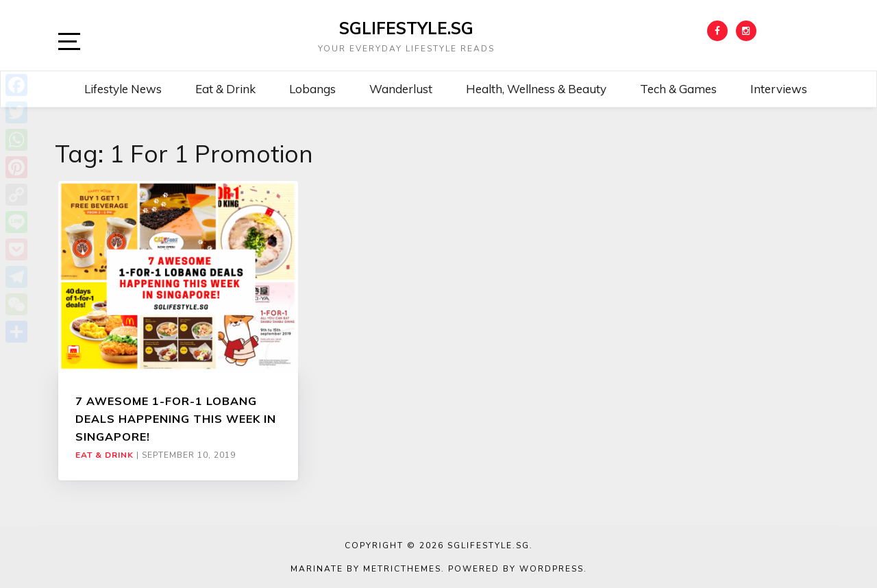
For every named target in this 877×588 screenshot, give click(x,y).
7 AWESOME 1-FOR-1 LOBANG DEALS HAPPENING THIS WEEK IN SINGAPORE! (176, 419)
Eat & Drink (225, 89)
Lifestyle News (123, 89)
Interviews (779, 89)
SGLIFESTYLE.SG (406, 28)
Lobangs (312, 89)
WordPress (552, 569)
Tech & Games (678, 89)
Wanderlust (401, 89)
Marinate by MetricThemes (366, 569)
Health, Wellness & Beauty (536, 89)
